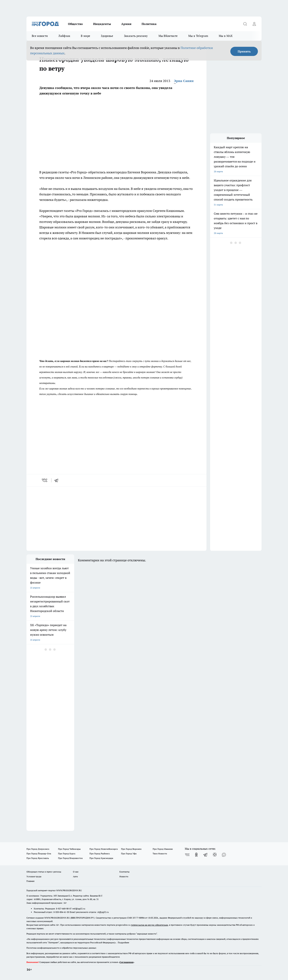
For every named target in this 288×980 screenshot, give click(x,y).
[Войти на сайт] (254, 24)
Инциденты (102, 24)
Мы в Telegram (198, 36)
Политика (149, 24)
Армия (126, 24)
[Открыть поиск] (245, 24)
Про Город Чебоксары (69, 849)
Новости (124, 876)
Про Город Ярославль (38, 858)
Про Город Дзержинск (38, 849)
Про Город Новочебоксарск (104, 849)
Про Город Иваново (163, 849)
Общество (75, 24)
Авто (75, 876)
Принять (244, 51)
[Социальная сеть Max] (224, 855)
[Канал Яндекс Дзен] (215, 855)
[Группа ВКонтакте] (187, 855)
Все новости (40, 36)
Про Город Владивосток (70, 858)
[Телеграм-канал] (206, 855)
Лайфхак (64, 36)
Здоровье (107, 36)
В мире (85, 36)
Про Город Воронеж (131, 849)
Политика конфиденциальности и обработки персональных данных (61, 948)
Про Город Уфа (129, 854)
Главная (30, 881)
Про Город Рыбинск (100, 854)
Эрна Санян (184, 81)
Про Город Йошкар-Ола (39, 854)
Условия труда (34, 876)
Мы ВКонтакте (168, 36)
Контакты (124, 872)
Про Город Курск (67, 854)
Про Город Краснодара (101, 858)
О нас (76, 872)
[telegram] (57, 480)
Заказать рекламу (136, 36)
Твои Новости (160, 854)
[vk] (45, 480)
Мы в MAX (226, 36)
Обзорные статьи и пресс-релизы (44, 872)
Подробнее (123, 942)
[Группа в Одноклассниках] (196, 855)
